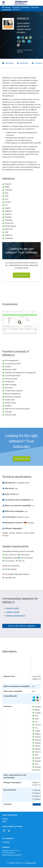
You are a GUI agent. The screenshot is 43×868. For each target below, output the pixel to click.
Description (9, 63)
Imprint (4, 821)
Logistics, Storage (13, 612)
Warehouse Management (15, 616)
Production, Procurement (21, 7)
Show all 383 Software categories (21, 626)
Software (7, 7)
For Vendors (6, 842)
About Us (5, 819)
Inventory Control (12, 608)
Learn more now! (21, 459)
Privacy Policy (31, 863)
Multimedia (24, 63)
